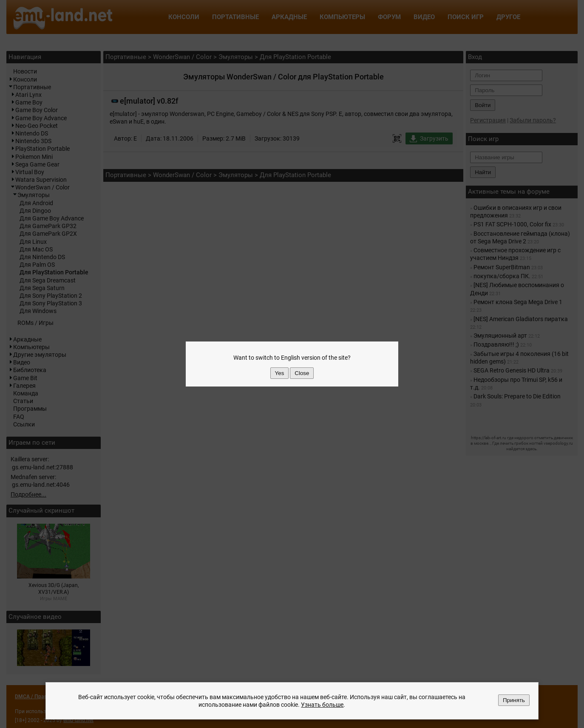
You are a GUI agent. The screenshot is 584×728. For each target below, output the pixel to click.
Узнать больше (322, 705)
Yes (280, 373)
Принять (514, 700)
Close (302, 373)
